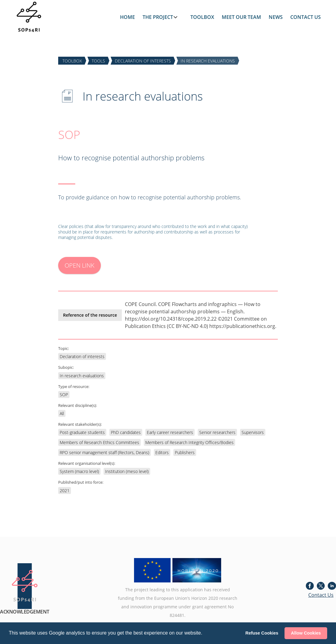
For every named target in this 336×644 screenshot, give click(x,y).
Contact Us (321, 595)
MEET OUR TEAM (241, 17)
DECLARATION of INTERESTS (143, 60)
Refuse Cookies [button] (262, 633)
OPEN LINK (80, 265)
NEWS (276, 17)
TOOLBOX (202, 17)
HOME (127, 17)
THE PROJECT (158, 17)
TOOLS (98, 60)
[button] (204, 634)
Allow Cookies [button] (306, 633)
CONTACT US (306, 17)
